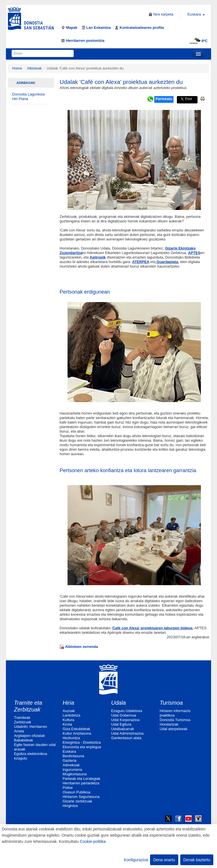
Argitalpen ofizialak (30, 736)
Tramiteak (22, 718)
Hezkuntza (71, 738)
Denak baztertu (197, 860)
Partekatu (164, 99)
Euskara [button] (196, 14)
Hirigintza (70, 806)
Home (17, 68)
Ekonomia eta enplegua (82, 747)
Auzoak (69, 711)
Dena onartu (164, 860)
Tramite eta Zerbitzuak (28, 706)
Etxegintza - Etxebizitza (82, 742)
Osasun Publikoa (76, 792)
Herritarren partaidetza (81, 783)
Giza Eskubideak (76, 729)
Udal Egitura (121, 724)
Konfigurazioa (136, 860)
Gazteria (69, 760)
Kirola (67, 724)
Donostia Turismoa (175, 720)
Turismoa (171, 703)
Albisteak (34, 68)
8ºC (197, 41)
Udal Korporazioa (125, 720)
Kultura (68, 720)
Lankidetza (71, 715)
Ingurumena (72, 770)
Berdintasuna (73, 756)
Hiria (68, 703)
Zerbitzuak (23, 722)
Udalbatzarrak (122, 729)
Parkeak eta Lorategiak (81, 779)
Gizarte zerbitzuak (77, 801)
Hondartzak (169, 724)
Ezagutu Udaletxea (127, 711)
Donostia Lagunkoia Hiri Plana (28, 96)
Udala (118, 703)
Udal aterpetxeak (173, 729)
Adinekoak (26, 83)
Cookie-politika (93, 841)
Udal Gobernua (123, 715)
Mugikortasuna (74, 774)
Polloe (68, 788)
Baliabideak (24, 740)
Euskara (69, 751)
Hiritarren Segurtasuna (81, 797)
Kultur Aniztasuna (77, 733)
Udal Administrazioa (127, 733)
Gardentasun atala (126, 738)
